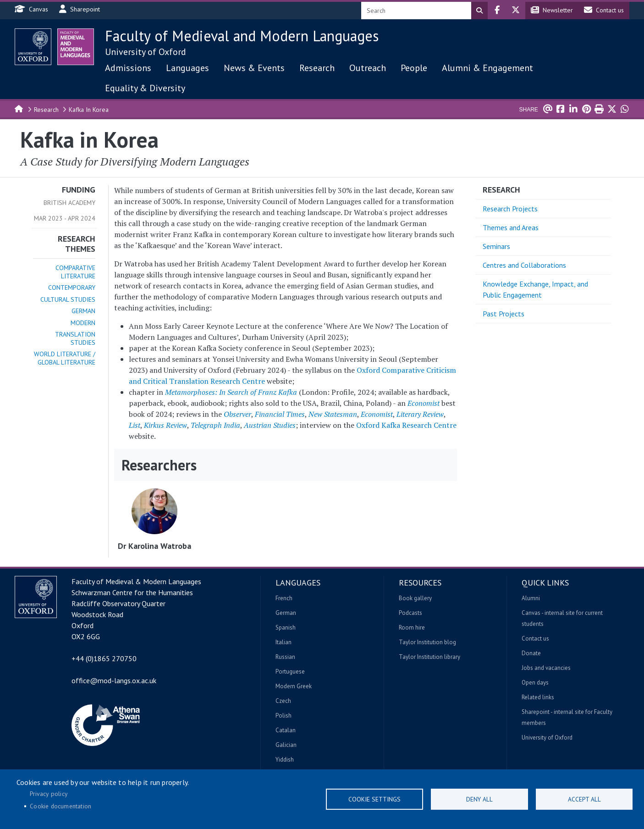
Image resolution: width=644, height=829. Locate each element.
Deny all (479, 799)
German (83, 311)
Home (19, 108)
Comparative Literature (75, 272)
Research (317, 68)
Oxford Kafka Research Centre (406, 425)
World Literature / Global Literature (65, 358)
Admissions (128, 68)
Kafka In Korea (89, 110)
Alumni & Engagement (487, 68)
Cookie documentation (61, 806)
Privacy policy (49, 794)
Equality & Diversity (145, 88)
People (414, 68)
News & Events (254, 68)
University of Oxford (146, 52)
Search (479, 11)
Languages (187, 68)
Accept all (584, 799)
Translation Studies (75, 338)
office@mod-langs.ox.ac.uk (114, 680)
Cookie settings (374, 799)
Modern (83, 323)
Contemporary (72, 287)
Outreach (368, 68)
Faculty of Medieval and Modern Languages (242, 36)
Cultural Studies (68, 299)
